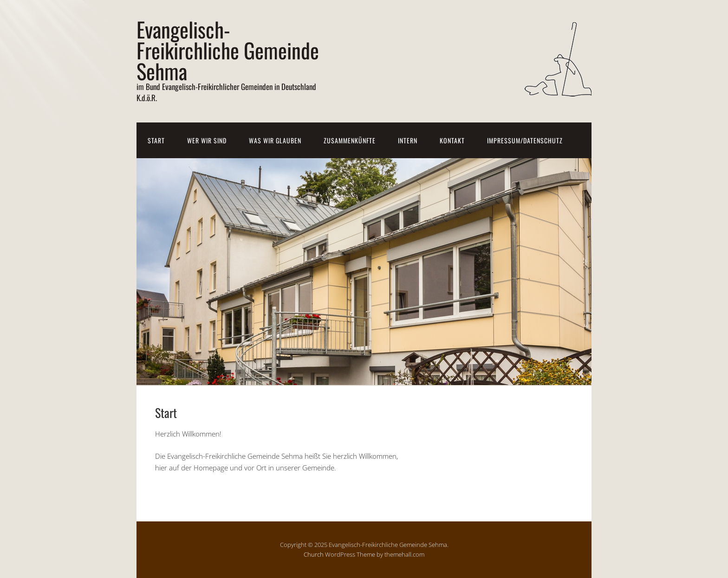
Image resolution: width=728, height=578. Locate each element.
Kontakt (452, 140)
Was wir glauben (275, 140)
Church (314, 554)
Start (156, 140)
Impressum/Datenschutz (525, 140)
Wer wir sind (207, 140)
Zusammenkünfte (350, 140)
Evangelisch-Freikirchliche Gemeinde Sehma (228, 50)
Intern (408, 140)
